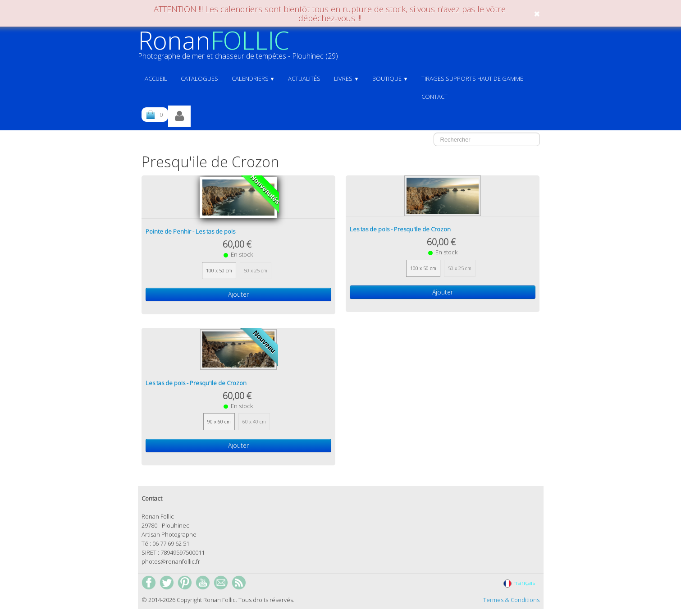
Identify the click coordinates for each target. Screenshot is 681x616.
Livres (346, 78)
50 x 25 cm (256, 271)
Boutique (390, 78)
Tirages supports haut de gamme (472, 78)
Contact (434, 97)
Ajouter (238, 294)
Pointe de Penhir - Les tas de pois (190, 231)
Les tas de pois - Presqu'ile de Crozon (400, 229)
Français (520, 583)
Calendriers (253, 78)
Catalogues (199, 78)
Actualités (304, 78)
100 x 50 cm (219, 271)
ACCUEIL (156, 78)
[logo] (241, 48)
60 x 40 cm (254, 422)
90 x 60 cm (219, 422)
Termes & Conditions (511, 600)
